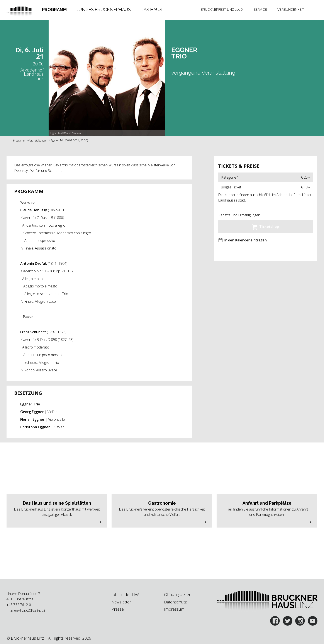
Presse (118, 609)
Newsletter (121, 602)
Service (260, 10)
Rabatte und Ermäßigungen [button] (239, 215)
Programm (54, 10)
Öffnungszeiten (178, 594)
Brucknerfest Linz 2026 (222, 10)
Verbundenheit (291, 10)
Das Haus (151, 10)
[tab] (54, 10)
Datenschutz (175, 602)
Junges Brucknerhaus (103, 10)
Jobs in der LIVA (126, 594)
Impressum (174, 609)
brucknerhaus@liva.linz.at (26, 611)
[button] (243, 241)
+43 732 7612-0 (19, 605)
